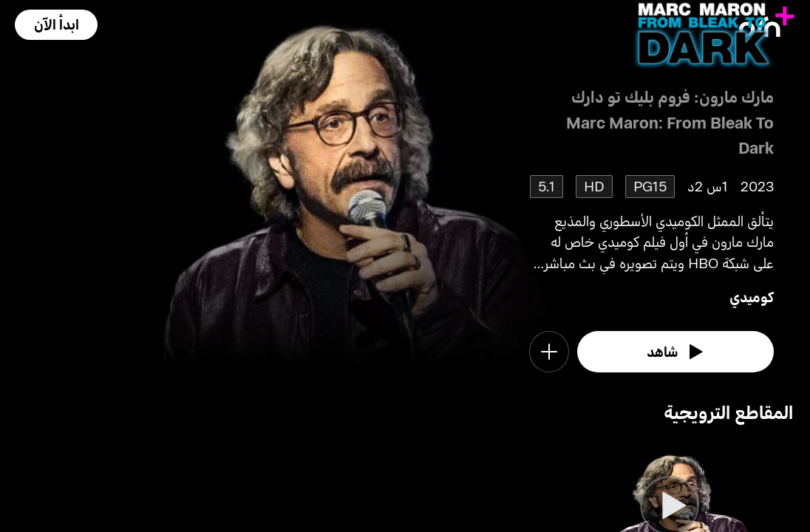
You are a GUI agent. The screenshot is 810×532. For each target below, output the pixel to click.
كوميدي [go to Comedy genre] (752, 297)
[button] (56, 25)
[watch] (675, 352)
